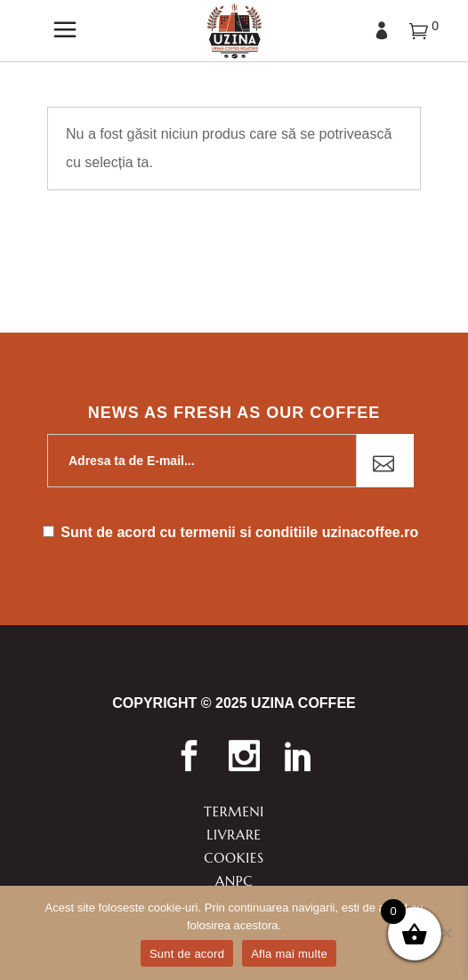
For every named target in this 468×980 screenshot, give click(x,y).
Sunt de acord (187, 954)
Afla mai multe (289, 954)
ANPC (234, 881)
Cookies (234, 858)
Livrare (234, 835)
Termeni (234, 811)
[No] (446, 933)
